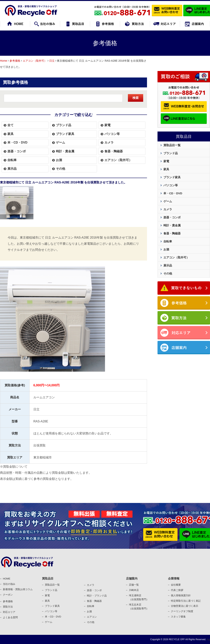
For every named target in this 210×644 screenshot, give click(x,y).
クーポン (8, 595)
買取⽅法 (8, 607)
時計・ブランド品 (97, 596)
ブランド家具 (65, 134)
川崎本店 (134, 590)
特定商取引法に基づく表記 (186, 601)
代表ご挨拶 (177, 590)
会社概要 (176, 585)
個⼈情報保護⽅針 (181, 595)
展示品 (12, 169)
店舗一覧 (134, 585)
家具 (10, 134)
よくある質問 (10, 617)
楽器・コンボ (17, 151)
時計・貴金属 (65, 151)
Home (4, 61)
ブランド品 (64, 125)
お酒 (59, 160)
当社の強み (9, 584)
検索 (136, 98)
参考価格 (15, 61)
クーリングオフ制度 (182, 611)
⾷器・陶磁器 (94, 601)
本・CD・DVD (17, 142)
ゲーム (61, 142)
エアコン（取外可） (35, 61)
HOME (7, 579)
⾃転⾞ (91, 606)
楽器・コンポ (94, 590)
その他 (61, 169)
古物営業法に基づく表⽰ (185, 606)
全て (10, 125)
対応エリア (9, 612)
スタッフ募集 (178, 617)
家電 (107, 125)
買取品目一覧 (172, 145)
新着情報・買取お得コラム (18, 589)
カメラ (109, 142)
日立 (52, 61)
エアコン (92, 617)
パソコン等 (112, 134)
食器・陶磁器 (114, 151)
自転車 (12, 160)
